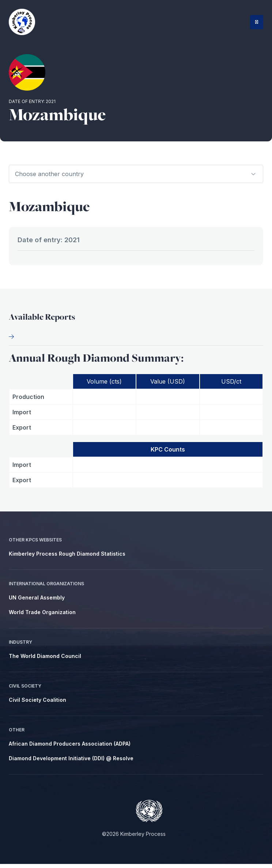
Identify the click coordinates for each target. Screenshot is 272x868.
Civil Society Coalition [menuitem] (37, 704)
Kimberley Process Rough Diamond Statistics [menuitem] (67, 558)
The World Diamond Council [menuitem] (45, 660)
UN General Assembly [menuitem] (37, 601)
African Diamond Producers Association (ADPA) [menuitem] (70, 748)
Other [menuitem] (17, 734)
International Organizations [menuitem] (46, 588)
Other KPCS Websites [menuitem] (35, 544)
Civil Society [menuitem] (25, 690)
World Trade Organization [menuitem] (42, 616)
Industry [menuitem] (20, 646)
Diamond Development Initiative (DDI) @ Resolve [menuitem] (71, 762)
